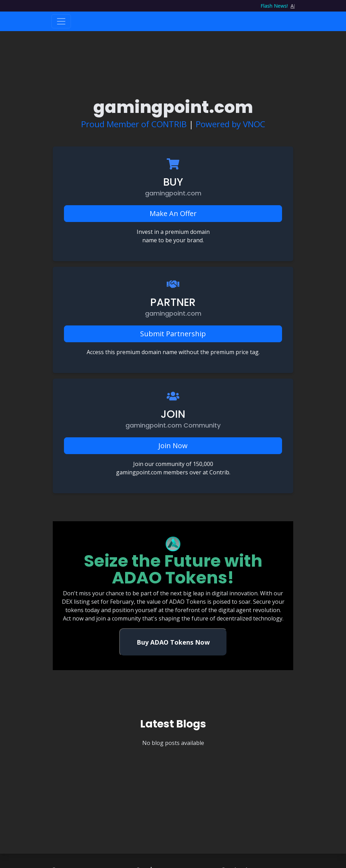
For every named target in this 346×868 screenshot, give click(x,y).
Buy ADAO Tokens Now (173, 642)
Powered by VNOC (230, 124)
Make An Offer (173, 213)
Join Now (173, 446)
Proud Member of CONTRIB (134, 124)
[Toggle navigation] (61, 21)
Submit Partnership (173, 334)
